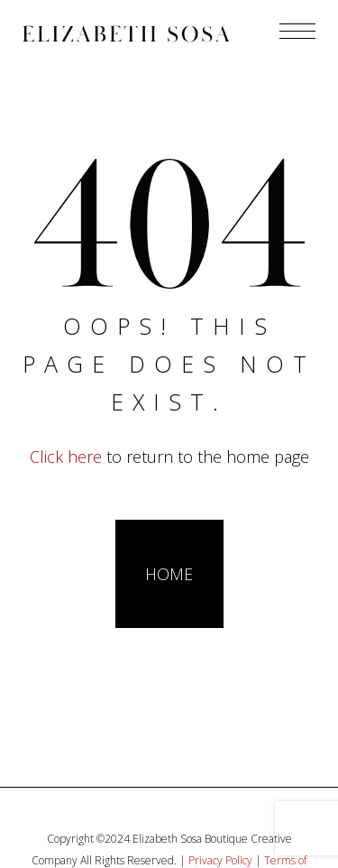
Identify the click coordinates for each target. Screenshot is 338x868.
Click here (66, 457)
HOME (169, 574)
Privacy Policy (220, 860)
